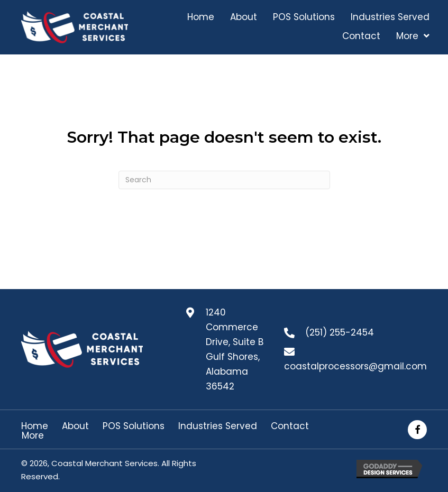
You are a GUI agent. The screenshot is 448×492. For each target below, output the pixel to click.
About (75, 426)
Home (35, 426)
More (33, 436)
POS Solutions (134, 426)
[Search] (224, 180)
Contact (290, 426)
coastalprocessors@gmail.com (355, 366)
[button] (417, 430)
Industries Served (218, 426)
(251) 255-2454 (340, 332)
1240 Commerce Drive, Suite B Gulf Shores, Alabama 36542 (235, 349)
